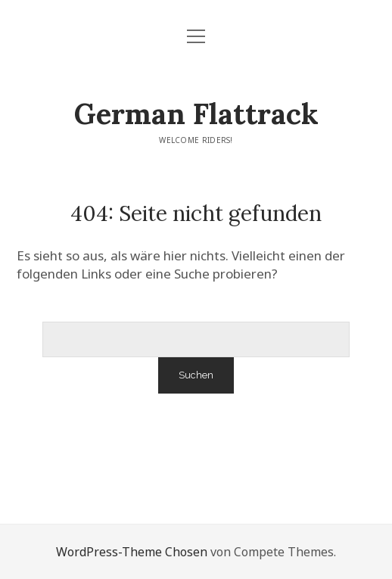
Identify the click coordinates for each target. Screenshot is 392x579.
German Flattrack (196, 114)
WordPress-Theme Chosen (132, 552)
